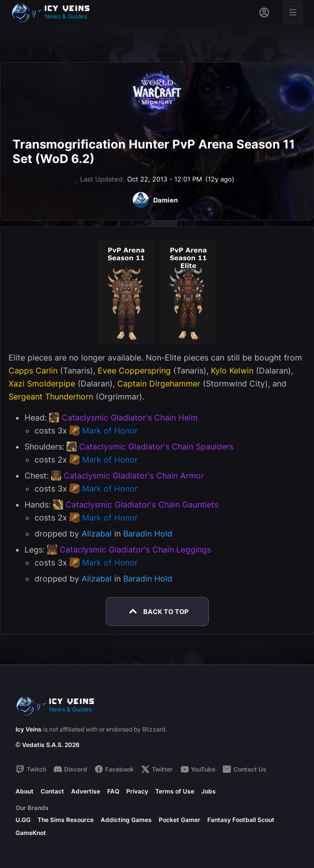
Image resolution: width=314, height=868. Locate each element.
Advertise (86, 791)
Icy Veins (29, 729)
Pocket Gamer (180, 820)
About (25, 791)
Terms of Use (175, 791)
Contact (52, 791)
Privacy (137, 791)
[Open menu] (293, 12)
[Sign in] (264, 12)
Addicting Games (126, 820)
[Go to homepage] (55, 12)
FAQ (113, 791)
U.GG (23, 820)
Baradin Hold (148, 533)
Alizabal (97, 533)
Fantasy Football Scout (241, 820)
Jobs (209, 791)
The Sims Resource (66, 820)
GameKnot (31, 833)
